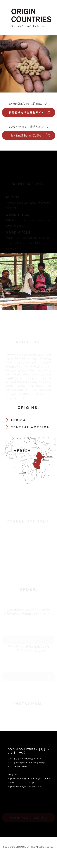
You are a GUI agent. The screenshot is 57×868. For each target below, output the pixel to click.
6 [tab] (26, 569)
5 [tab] (22, 569)
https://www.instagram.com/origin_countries (29, 778)
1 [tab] (3, 569)
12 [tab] (54, 569)
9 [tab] (40, 569)
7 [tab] (31, 569)
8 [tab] (35, 569)
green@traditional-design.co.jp (30, 762)
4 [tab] (17, 569)
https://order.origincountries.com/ (24, 786)
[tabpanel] (28, 548)
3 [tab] (13, 569)
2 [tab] (8, 569)
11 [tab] (49, 569)
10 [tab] (45, 569)
